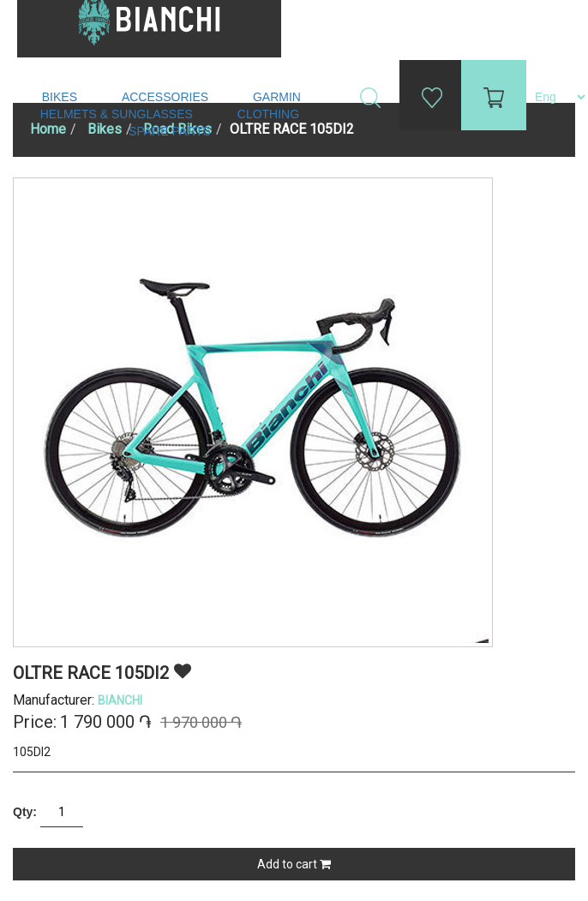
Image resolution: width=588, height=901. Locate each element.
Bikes (61, 97)
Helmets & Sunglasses (118, 114)
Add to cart (294, 864)
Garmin (277, 97)
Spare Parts (171, 131)
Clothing (270, 114)
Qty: (25, 812)
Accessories (167, 97)
